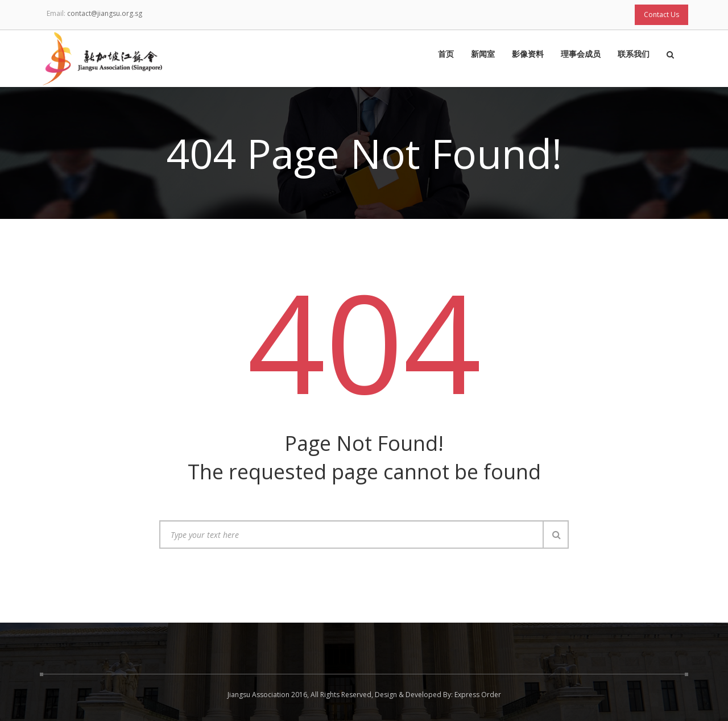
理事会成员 (581, 55)
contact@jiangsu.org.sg (105, 13)
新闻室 (483, 55)
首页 (446, 55)
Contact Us (661, 14)
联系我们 (634, 55)
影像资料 (528, 55)
